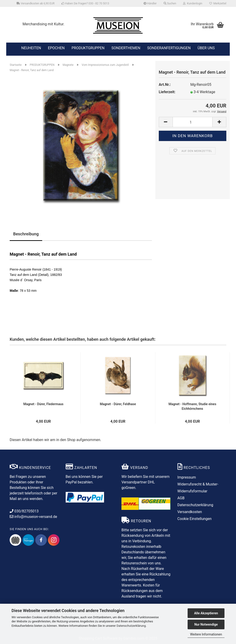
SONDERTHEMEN (126, 48)
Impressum (187, 477)
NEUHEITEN (31, 48)
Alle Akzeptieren (206, 613)
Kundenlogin (193, 3)
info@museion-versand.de (33, 517)
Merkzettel (218, 3)
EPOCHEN (56, 48)
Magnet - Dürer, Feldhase (118, 404)
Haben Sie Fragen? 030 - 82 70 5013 (85, 3)
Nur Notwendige (206, 624)
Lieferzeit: (167, 92)
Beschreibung (26, 234)
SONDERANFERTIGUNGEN (169, 48)
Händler (150, 3)
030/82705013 (24, 511)
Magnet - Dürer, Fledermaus (43, 404)
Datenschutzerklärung (131, 626)
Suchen (170, 3)
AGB (181, 498)
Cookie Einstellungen (195, 519)
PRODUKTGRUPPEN (88, 48)
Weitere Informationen (206, 634)
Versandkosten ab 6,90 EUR (36, 3)
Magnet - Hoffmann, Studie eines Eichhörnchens (192, 406)
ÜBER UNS (206, 48)
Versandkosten (190, 512)
